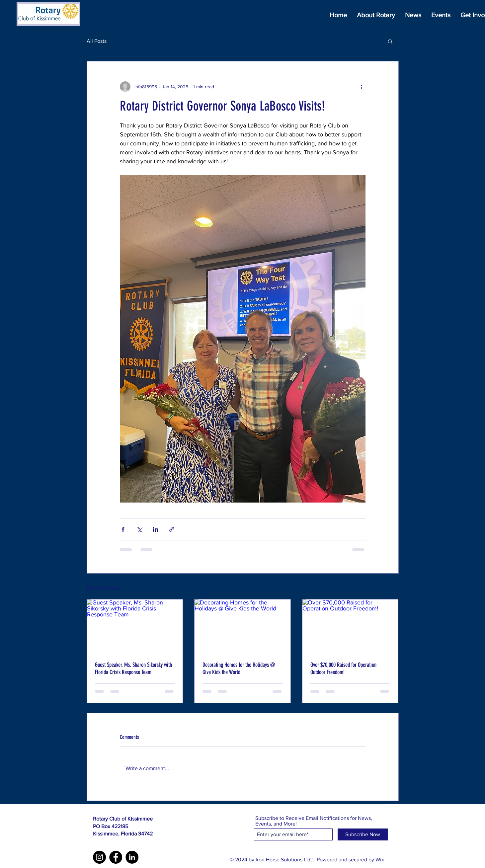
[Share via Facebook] (123, 529)
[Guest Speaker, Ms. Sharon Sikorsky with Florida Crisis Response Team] (135, 626)
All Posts (97, 41)
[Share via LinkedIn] (156, 529)
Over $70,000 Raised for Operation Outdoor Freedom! (343, 669)
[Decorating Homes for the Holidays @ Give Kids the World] (242, 626)
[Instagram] (99, 857)
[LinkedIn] (132, 857)
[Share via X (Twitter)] (139, 529)
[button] (390, 41)
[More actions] (362, 87)
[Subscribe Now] (363, 834)
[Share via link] (172, 529)
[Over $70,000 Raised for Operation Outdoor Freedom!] (350, 626)
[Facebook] (116, 857)
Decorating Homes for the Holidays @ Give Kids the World (239, 669)
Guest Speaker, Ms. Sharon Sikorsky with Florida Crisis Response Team (133, 669)
